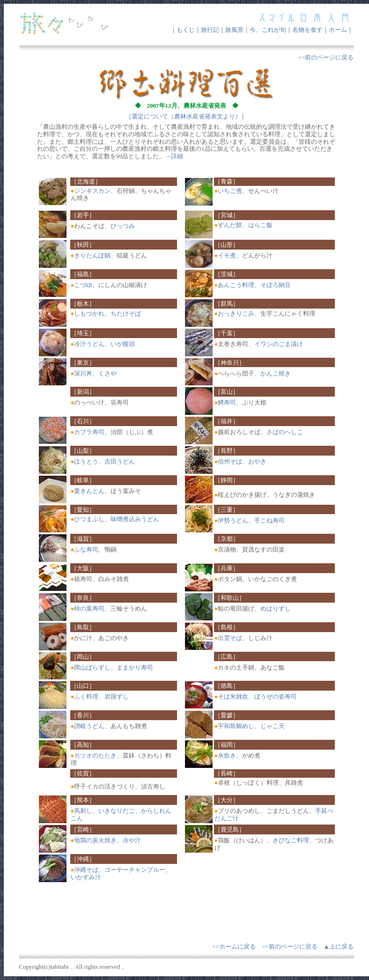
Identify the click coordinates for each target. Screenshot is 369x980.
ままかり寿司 (135, 667)
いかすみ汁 (86, 877)
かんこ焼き (276, 373)
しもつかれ (89, 313)
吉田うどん (120, 461)
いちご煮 (230, 191)
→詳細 (174, 156)
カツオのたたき (95, 755)
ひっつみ (123, 226)
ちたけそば (126, 313)
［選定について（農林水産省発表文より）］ (186, 116)
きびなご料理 (291, 840)
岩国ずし (117, 696)
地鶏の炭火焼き (95, 840)
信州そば (230, 461)
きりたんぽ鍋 (92, 255)
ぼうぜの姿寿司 (276, 696)
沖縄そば (86, 870)
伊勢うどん (233, 520)
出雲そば (230, 638)
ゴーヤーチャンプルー (135, 870)
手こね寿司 (269, 520)
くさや (107, 373)
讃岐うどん (89, 726)
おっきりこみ (236, 313)
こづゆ (83, 285)
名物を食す (307, 30)
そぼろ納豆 (276, 285)
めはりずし (276, 608)
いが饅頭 (123, 344)
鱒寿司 (227, 402)
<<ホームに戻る (234, 947)
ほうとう (86, 461)
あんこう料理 (236, 285)
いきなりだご (117, 811)
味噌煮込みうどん (135, 519)
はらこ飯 (260, 225)
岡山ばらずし (92, 667)
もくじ (186, 30)
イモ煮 (227, 255)
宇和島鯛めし (236, 726)
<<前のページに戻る (326, 57)
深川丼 (83, 373)
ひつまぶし (89, 519)
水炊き (227, 755)
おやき (257, 461)
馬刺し (83, 811)
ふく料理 (86, 696)
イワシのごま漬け (279, 344)
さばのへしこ (285, 432)
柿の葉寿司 (89, 608)
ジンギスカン (92, 191)
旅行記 (210, 30)
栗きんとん (89, 491)
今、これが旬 (268, 30)
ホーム (338, 30)
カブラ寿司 (89, 432)
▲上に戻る (339, 947)
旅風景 (234, 30)
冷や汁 (132, 840)
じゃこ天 (273, 726)
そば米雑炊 (233, 696)
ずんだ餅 (230, 225)
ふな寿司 (86, 549)
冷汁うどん (89, 344)
